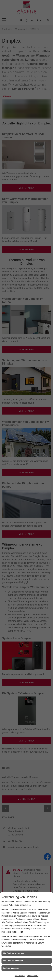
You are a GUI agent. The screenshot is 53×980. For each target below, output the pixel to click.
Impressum (20, 976)
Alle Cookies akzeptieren (14, 953)
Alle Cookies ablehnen (13, 961)
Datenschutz (33, 976)
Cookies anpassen (11, 968)
